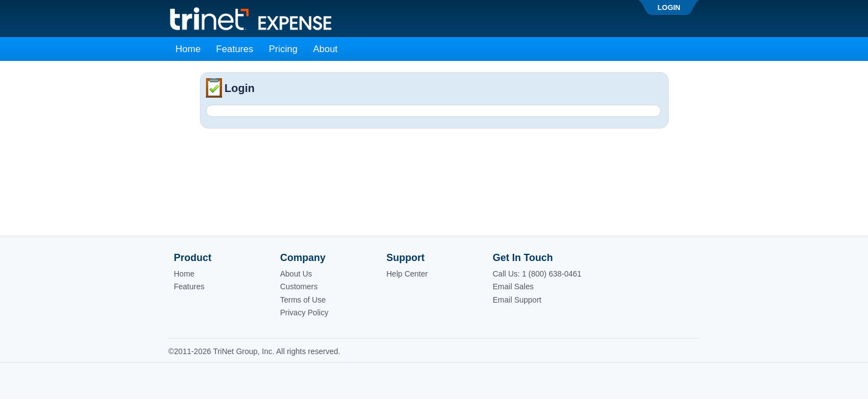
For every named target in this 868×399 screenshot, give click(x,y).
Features (234, 49)
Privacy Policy (304, 313)
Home (188, 49)
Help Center (407, 274)
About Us (296, 274)
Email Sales (513, 287)
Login (669, 7)
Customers (299, 287)
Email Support (517, 300)
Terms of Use (303, 300)
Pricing (283, 49)
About (325, 49)
